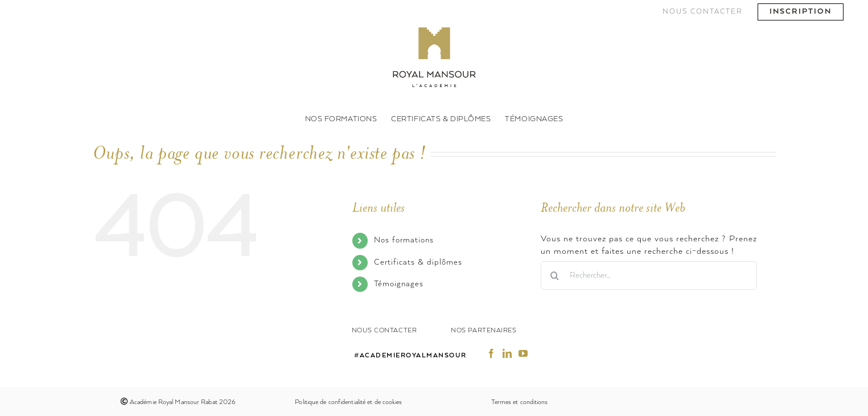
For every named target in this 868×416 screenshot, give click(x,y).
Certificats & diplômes (418, 262)
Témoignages (399, 284)
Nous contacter (384, 330)
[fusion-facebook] (491, 353)
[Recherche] (555, 275)
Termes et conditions (520, 402)
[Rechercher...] (649, 275)
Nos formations (404, 240)
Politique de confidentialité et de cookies (348, 402)
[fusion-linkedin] (507, 353)
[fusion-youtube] (523, 353)
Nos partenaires (484, 330)
